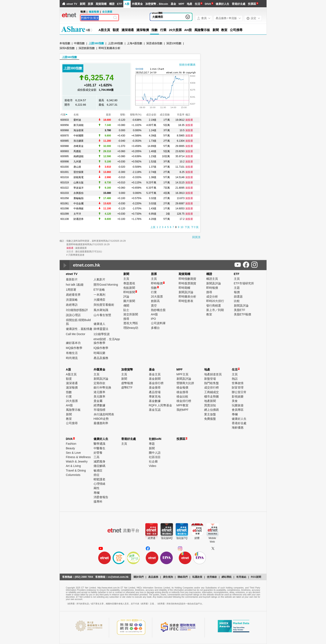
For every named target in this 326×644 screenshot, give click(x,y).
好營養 (98, 453)
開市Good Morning (106, 285)
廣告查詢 (168, 577)
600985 (65, 141)
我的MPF (183, 410)
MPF (181, 4)
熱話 (235, 379)
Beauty (71, 448)
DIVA (208, 4)
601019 (65, 183)
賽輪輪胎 (79, 198)
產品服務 (153, 577)
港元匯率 (99, 392)
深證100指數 (174, 43)
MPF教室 (183, 405)
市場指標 (99, 410)
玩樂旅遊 (238, 405)
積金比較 (182, 397)
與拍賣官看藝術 (104, 305)
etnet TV (72, 4)
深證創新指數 (87, 48)
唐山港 (77, 167)
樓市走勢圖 (211, 397)
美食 (235, 401)
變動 (123, 115)
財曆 (197, 538)
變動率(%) (136, 115)
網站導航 (227, 577)
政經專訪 (72, 305)
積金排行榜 (184, 401)
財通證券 (79, 219)
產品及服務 (101, 358)
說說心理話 (73, 315)
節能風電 (79, 177)
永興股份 (79, 193)
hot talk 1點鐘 (75, 285)
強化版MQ (167, 538)
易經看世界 (73, 295)
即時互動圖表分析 (110, 48)
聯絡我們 (183, 577)
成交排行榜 (211, 387)
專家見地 (155, 397)
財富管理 (238, 387)
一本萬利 (99, 295)
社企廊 (153, 461)
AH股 (188, 30)
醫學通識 (99, 444)
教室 (224, 30)
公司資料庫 (158, 323)
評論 (126, 297)
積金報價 (182, 387)
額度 (116, 30)
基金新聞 (155, 379)
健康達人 (99, 324)
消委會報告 (101, 497)
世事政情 (238, 383)
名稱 (76, 115)
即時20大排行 (215, 301)
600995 (65, 156)
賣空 (154, 306)
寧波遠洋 (79, 188)
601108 (65, 219)
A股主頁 (104, 30)
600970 (65, 136)
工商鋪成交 (211, 392)
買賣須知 (210, 405)
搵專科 (98, 501)
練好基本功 (73, 343)
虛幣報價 (127, 383)
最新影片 (72, 279)
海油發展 (79, 130)
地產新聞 (210, 401)
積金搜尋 (182, 392)
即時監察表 (186, 301)
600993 (65, 151)
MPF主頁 (183, 374)
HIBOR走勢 (101, 419)
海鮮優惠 (238, 428)
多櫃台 (155, 328)
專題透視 (129, 283)
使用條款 (212, 577)
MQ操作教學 (74, 348)
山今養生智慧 (102, 315)
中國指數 (79, 43)
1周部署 (71, 290)
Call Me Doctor (76, 334)
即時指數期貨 (187, 279)
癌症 (97, 475)
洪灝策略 (72, 300)
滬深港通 (128, 30)
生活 (197, 4)
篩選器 (238, 297)
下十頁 (195, 227)
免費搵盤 (210, 419)
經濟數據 (99, 405)
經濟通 (152, 538)
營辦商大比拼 (185, 383)
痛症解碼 (99, 466)
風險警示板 (202, 30)
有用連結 (241, 577)
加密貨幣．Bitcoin (157, 4)
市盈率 (181, 115)
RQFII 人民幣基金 (160, 405)
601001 (65, 172)
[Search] (97, 18)
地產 (189, 4)
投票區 (252, 4)
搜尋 (126, 319)
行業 (163, 30)
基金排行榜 (156, 383)
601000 (65, 167)
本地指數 (65, 43)
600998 (65, 162)
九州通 (77, 162)
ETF (120, 4)
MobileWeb (212, 540)
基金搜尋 (155, 387)
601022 (65, 188)
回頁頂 (196, 237)
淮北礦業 (79, 141)
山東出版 (79, 183)
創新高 (155, 301)
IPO (153, 319)
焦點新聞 (129, 288)
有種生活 (72, 353)
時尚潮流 (72, 358)
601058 (65, 198)
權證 (112, 4)
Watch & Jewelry (77, 461)
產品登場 (155, 392)
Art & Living (73, 466)
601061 (65, 203)
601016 (65, 177)
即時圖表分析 (187, 297)
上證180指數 (116, 43)
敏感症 (98, 470)
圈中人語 (155, 453)
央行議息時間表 (104, 414)
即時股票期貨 (187, 283)
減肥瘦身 (99, 461)
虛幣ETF (127, 387)
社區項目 (155, 457)
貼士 (126, 310)
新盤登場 (210, 379)
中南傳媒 (79, 209)
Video (153, 466)
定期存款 (99, 383)
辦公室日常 (239, 392)
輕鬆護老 (99, 479)
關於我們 (139, 577)
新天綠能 (79, 125)
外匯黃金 (137, 4)
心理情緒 (99, 484)
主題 (237, 288)
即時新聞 (130, 292)
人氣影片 (99, 279)
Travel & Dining (76, 470)
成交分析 (212, 297)
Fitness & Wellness (78, 457)
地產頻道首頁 (213, 374)
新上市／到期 (215, 310)
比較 (237, 301)
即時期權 (184, 288)
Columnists (73, 475)
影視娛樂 (238, 397)
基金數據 (155, 401)
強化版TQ (182, 538)
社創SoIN (155, 439)
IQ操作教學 (101, 348)
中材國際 (79, 136)
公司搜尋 (236, 30)
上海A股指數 (135, 43)
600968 (65, 130)
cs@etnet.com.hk (118, 577)
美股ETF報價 (242, 314)
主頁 (126, 279)
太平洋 (77, 214)
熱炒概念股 (158, 310)
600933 (65, 120)
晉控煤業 (79, 172)
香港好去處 (239, 4)
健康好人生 (222, 4)
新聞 (82, 4)
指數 (155, 30)
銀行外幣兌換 (102, 387)
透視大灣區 (131, 323)
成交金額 (151, 115)
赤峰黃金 (79, 146)
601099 (65, 214)
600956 (65, 125)
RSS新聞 (256, 577)
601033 (65, 193)
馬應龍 (77, 151)
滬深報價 (143, 30)
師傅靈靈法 (101, 329)
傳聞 (126, 306)
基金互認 (155, 410)
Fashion (71, 444)
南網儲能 (79, 156)
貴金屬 (98, 401)
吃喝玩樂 (99, 353)
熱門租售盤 (211, 383)
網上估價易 (211, 410)
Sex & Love (73, 453)
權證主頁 (212, 279)
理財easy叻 (131, 328)
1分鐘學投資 (102, 334)
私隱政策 (197, 577)
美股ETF (240, 310)
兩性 (97, 488)
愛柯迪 (77, 120)
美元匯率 (99, 397)
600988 (65, 146)
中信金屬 (79, 203)
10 (182, 227)
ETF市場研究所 (244, 283)
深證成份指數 (154, 43)
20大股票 (175, 30)
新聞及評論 (186, 292)
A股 (127, 4)
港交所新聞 (131, 314)
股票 (90, 4)
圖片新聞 (129, 301)
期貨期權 (101, 4)
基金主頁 (155, 374)
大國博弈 (158, 17)
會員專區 (238, 410)
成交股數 (165, 115)
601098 (65, 209)
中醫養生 (99, 448)
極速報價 (94, 12)
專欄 (235, 414)
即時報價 (158, 283)
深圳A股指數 (67, 48)
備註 (188, 115)
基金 (173, 4)
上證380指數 (96, 43)
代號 (64, 115)
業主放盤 (210, 414)
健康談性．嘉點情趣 (79, 329)
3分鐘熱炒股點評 (77, 310)
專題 (152, 444)
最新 (108, 115)
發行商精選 (214, 306)
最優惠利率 (101, 423)
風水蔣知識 (101, 310)
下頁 (187, 227)
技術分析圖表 (187, 65)
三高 (97, 457)
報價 (237, 292)
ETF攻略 (99, 290)
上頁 (153, 227)
